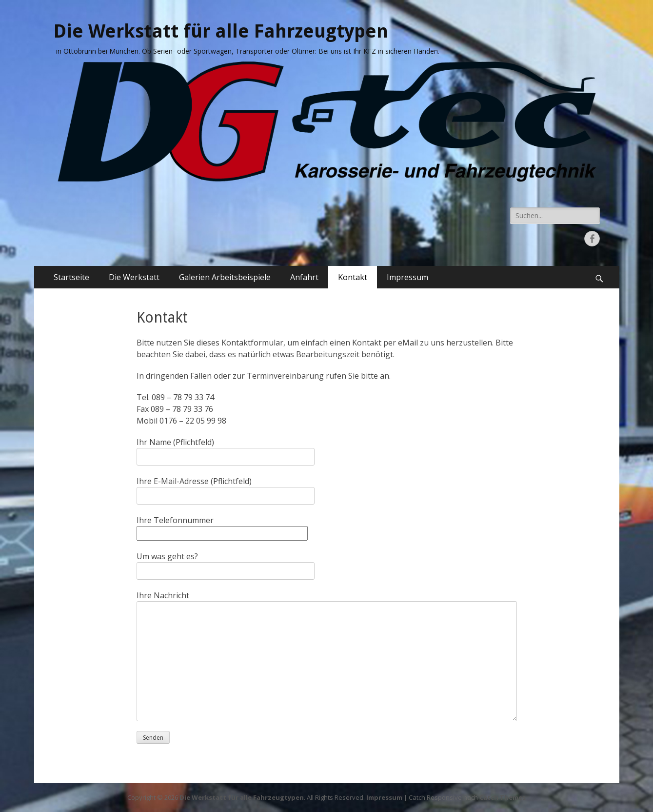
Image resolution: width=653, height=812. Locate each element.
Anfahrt (304, 277)
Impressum (407, 277)
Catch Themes (503, 797)
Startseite (71, 277)
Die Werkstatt (134, 277)
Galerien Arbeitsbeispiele (225, 277)
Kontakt (353, 277)
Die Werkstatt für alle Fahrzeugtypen (221, 31)
